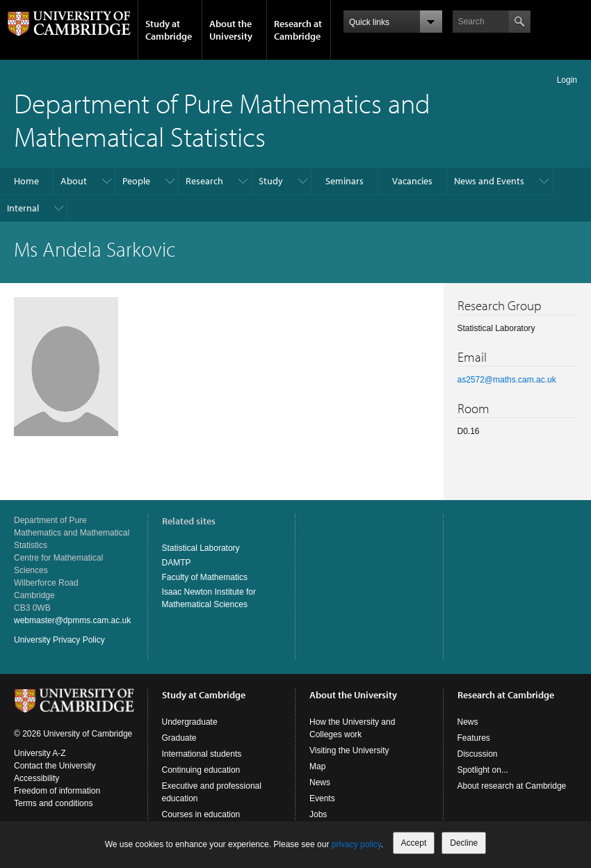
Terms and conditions (53, 803)
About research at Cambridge (512, 786)
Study (271, 181)
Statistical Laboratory (201, 548)
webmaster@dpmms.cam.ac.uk (72, 620)
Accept (414, 843)
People (136, 181)
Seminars (345, 181)
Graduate (179, 738)
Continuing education (201, 770)
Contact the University (55, 766)
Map (317, 766)
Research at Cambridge (298, 30)
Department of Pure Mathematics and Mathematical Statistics (222, 119)
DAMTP (177, 563)
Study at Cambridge (169, 30)
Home (26, 181)
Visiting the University (349, 750)
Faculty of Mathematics (205, 577)
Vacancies (412, 181)
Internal (23, 208)
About (74, 181)
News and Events (489, 181)
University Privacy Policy (59, 640)
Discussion (478, 754)
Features (474, 738)
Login (567, 80)
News (320, 782)
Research (204, 181)
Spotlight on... (483, 770)
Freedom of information (57, 791)
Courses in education (201, 814)
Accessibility (37, 778)
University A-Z (40, 753)
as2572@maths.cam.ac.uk (507, 380)
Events (322, 798)
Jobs (318, 814)
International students (202, 754)
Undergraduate (190, 722)
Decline (464, 843)
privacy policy (356, 844)
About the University (231, 30)
